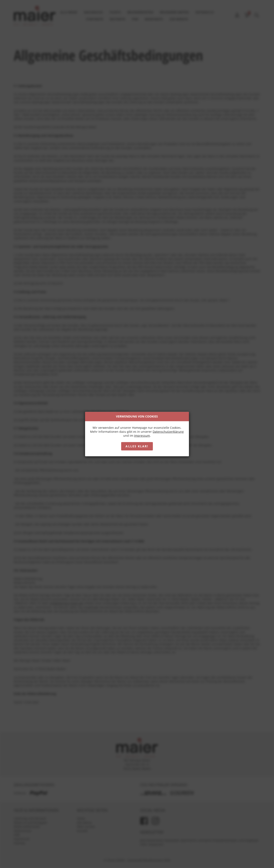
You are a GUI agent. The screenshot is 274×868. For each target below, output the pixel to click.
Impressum (142, 436)
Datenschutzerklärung (168, 432)
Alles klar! (137, 446)
